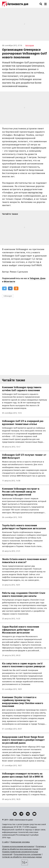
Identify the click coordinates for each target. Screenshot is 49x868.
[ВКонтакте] (10, 288)
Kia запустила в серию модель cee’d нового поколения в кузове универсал (24, 665)
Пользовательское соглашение (28, 854)
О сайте (5, 842)
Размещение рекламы (20, 842)
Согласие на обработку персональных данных (22, 857)
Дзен (43, 278)
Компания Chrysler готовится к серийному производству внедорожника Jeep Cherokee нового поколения (23, 702)
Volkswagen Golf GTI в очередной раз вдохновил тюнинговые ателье (23, 423)
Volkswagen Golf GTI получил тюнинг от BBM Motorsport (24, 456)
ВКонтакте (10, 282)
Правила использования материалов (18, 847)
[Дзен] (15, 814)
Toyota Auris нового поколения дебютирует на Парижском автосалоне (24, 527)
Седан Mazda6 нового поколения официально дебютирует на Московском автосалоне (21, 630)
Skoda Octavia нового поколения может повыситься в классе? (24, 561)
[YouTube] (34, 814)
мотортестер (35, 193)
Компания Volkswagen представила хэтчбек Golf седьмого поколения (22, 389)
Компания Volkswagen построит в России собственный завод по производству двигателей (21, 492)
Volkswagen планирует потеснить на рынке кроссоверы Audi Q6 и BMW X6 (23, 775)
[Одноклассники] (16, 288)
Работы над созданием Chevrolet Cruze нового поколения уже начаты (24, 594)
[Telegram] (4, 288)
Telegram (34, 278)
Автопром (30, 46)
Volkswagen (8, 296)
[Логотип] (15, 4)
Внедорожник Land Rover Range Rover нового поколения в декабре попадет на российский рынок (23, 740)
